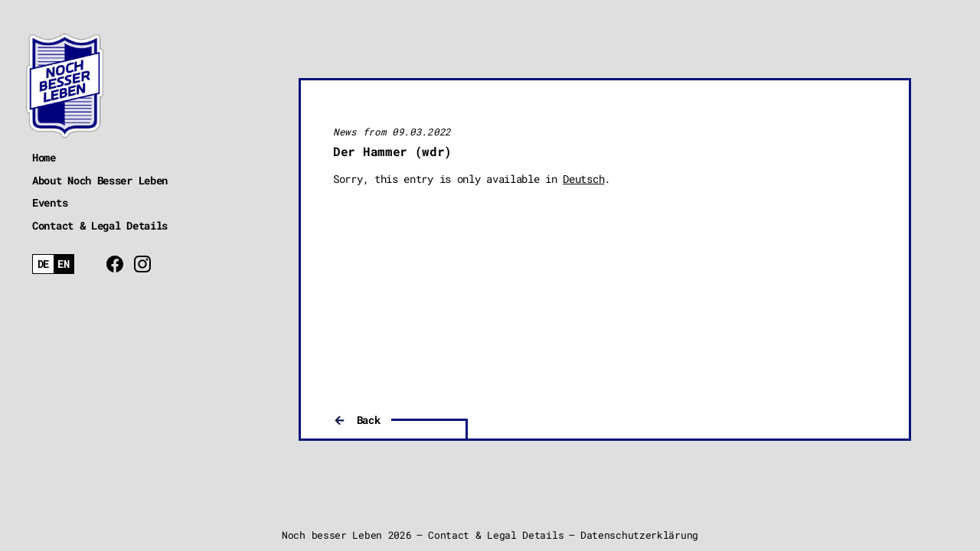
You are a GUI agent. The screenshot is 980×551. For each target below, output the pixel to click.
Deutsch (583, 179)
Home (44, 157)
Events (50, 202)
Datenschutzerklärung (639, 535)
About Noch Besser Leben (100, 180)
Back (369, 420)
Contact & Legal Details (100, 225)
